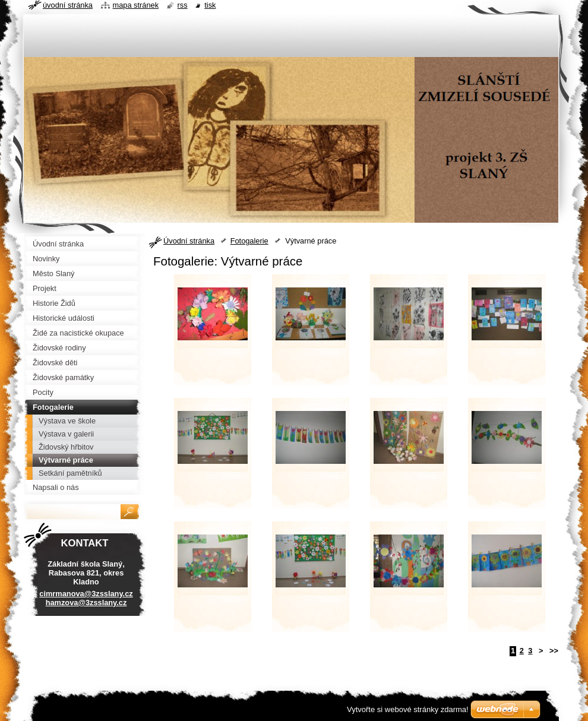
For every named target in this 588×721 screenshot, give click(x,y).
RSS (183, 5)
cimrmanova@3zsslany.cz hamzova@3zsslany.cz (86, 598)
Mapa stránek (136, 5)
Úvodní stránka (189, 241)
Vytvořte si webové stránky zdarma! (408, 709)
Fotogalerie (249, 241)
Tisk (210, 5)
